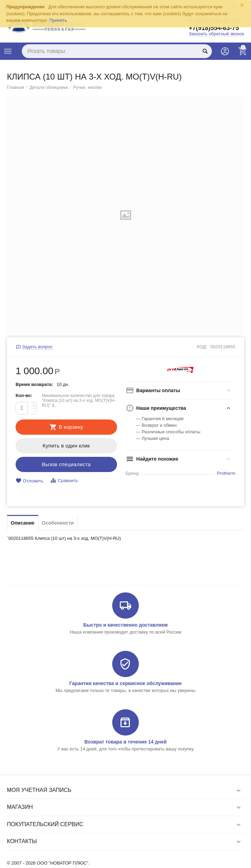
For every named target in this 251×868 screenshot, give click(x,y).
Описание (23, 523)
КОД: (202, 347)
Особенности (58, 523)
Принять (58, 20)
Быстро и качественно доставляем (126, 625)
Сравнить (64, 481)
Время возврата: (34, 384)
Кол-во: (24, 395)
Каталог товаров (8, 51)
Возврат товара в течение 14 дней (126, 742)
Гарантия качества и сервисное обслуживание (125, 683)
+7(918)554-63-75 (214, 28)
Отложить (29, 481)
